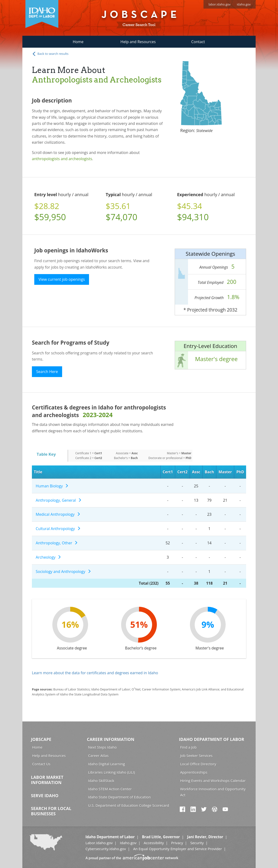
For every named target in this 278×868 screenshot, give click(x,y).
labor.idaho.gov (220, 4)
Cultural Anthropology (58, 529)
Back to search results (50, 54)
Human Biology (52, 486)
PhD (240, 472)
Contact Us (41, 764)
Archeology (48, 557)
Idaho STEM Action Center (110, 789)
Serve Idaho (45, 796)
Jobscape (41, 739)
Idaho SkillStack (101, 781)
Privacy (177, 843)
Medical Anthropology (58, 514)
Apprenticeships (194, 772)
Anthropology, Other (57, 543)
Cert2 (182, 472)
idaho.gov (244, 4)
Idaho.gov (128, 843)
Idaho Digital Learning (107, 764)
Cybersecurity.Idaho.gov (106, 849)
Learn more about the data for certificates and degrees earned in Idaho (95, 673)
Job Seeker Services (196, 756)
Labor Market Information (47, 780)
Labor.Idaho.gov (99, 843)
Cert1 (168, 472)
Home (78, 42)
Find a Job (188, 747)
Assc (196, 472)
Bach (209, 472)
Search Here (47, 372)
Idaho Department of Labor (212, 739)
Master (225, 472)
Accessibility (154, 843)
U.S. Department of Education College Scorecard (129, 805)
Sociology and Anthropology (63, 572)
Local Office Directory (198, 764)
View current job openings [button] (62, 279)
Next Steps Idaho (102, 747)
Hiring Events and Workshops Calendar (213, 781)
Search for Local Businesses (51, 811)
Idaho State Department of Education (119, 797)
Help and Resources (138, 42)
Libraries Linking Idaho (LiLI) (112, 772)
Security (197, 843)
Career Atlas (98, 756)
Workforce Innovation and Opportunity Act (213, 792)
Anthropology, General (59, 500)
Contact (198, 42)
